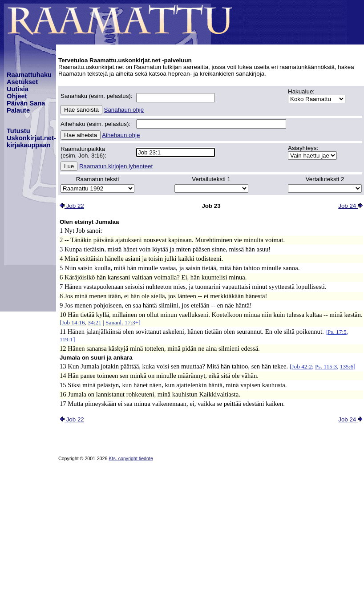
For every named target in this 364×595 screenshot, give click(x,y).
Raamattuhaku (29, 75)
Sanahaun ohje (124, 110)
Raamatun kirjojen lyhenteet (116, 166)
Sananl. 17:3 (120, 322)
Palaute (18, 110)
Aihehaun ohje (121, 135)
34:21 (94, 322)
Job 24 (350, 206)
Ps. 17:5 (337, 332)
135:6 (347, 366)
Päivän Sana (26, 103)
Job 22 (72, 206)
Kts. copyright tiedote (131, 458)
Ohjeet (17, 96)
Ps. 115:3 (326, 366)
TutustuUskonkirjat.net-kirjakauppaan (31, 138)
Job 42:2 (302, 366)
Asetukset (22, 82)
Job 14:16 (73, 322)
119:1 (66, 339)
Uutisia (18, 89)
